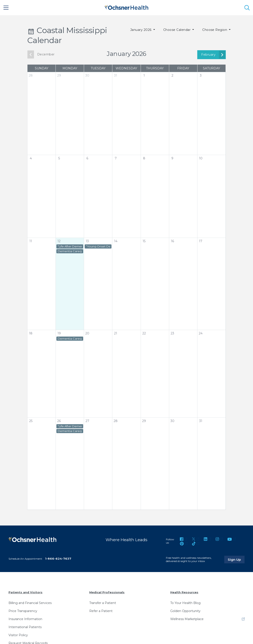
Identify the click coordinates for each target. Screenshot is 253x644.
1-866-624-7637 (58, 559)
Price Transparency (23, 611)
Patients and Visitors (25, 592)
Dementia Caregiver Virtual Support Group (70, 251)
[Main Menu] (6, 8)
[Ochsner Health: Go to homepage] (126, 7)
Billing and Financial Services (30, 603)
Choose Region (215, 30)
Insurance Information (25, 619)
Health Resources (184, 592)
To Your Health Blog (185, 603)
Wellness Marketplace (187, 619)
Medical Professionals (107, 592)
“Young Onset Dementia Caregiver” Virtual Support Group (98, 246)
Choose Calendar (177, 30)
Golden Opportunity (185, 611)
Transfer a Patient (103, 603)
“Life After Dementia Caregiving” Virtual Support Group (70, 246)
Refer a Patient (101, 611)
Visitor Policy (18, 635)
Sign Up (236, 559)
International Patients (25, 627)
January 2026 (141, 30)
